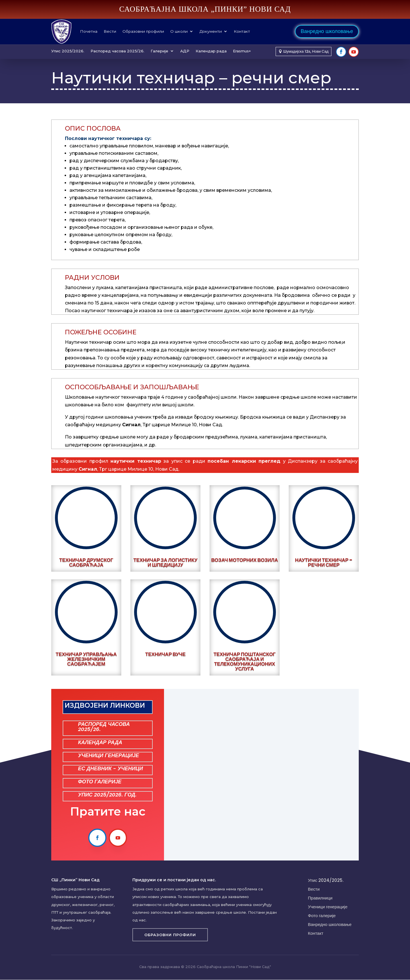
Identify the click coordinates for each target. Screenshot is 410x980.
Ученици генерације (328, 907)
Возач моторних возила (245, 560)
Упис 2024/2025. (326, 880)
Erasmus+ (242, 51)
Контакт (242, 31)
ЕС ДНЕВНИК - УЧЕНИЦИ (110, 768)
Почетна (89, 31)
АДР (185, 51)
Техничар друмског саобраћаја (86, 562)
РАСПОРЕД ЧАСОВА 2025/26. (104, 727)
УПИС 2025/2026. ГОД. (107, 795)
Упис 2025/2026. (68, 51)
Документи (211, 31)
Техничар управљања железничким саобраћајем (86, 659)
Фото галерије (322, 916)
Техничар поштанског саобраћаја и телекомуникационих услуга (245, 661)
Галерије (159, 51)
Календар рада (211, 51)
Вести (110, 31)
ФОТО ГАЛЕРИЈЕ (100, 782)
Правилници (320, 898)
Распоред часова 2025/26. (117, 51)
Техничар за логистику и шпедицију (165, 562)
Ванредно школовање (327, 31)
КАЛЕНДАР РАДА (100, 742)
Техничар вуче (165, 654)
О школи (179, 31)
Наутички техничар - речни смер (324, 562)
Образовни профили (143, 31)
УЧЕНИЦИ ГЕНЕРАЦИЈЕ (108, 755)
